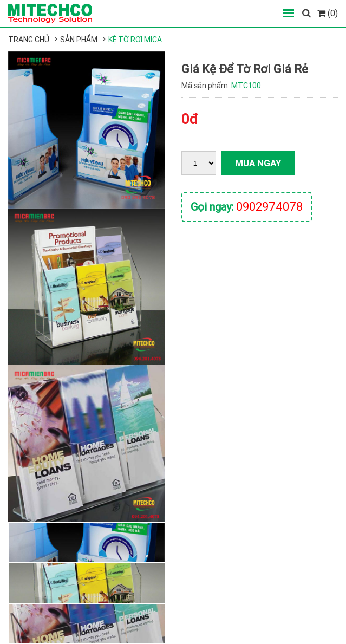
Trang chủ (29, 40)
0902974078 (269, 207)
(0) (328, 13)
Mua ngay (258, 163)
